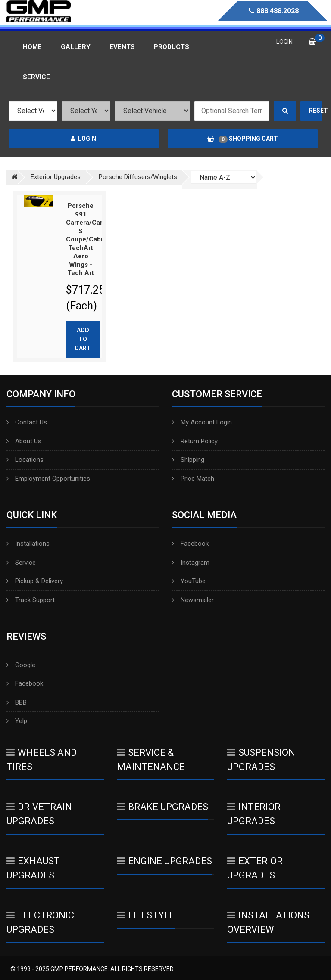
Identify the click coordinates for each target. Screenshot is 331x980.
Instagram (191, 563)
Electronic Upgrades (40, 922)
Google (21, 665)
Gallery (76, 47)
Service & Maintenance (151, 760)
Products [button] (172, 47)
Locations (25, 460)
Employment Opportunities (48, 479)
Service (21, 563)
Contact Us (27, 422)
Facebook (190, 544)
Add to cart (83, 339)
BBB (17, 702)
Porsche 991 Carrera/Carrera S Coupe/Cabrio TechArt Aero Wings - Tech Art (91, 239)
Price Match (193, 479)
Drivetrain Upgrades (39, 814)
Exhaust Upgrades (33, 868)
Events (122, 47)
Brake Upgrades (162, 807)
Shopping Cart (243, 139)
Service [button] (36, 77)
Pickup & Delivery (35, 581)
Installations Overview (268, 922)
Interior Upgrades (254, 814)
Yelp (17, 721)
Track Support (31, 600)
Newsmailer (193, 600)
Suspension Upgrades (261, 760)
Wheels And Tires (42, 760)
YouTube (189, 581)
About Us (24, 441)
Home (32, 47)
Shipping (188, 460)
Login (83, 139)
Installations (28, 544)
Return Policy (195, 441)
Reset (316, 111)
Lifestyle (146, 915)
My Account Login (202, 422)
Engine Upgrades (164, 861)
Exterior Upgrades (255, 868)
